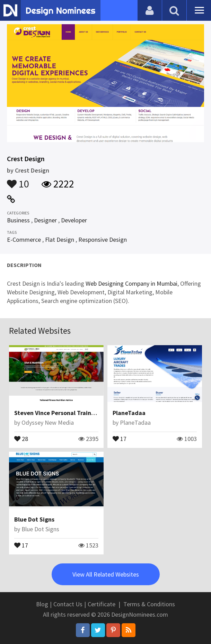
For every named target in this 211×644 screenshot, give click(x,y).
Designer (45, 220)
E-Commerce (24, 240)
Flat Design (60, 240)
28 (21, 438)
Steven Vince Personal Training (57, 413)
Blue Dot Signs (34, 519)
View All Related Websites (106, 574)
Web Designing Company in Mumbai (131, 283)
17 (120, 438)
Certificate (102, 604)
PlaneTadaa (129, 413)
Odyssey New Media (48, 422)
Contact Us (68, 604)
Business (18, 220)
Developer (74, 220)
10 (18, 181)
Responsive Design (103, 240)
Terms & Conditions (149, 604)
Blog (42, 604)
